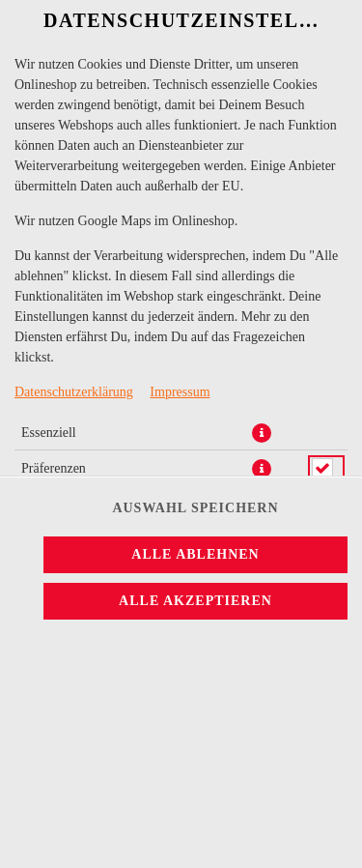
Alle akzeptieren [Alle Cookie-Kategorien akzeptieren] (195, 601)
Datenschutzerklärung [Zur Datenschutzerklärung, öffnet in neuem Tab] (74, 392)
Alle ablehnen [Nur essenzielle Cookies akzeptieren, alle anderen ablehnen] (195, 554)
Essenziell (49, 433)
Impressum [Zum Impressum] (180, 392)
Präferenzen (54, 468)
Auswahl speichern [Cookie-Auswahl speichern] (195, 508)
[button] (262, 433)
